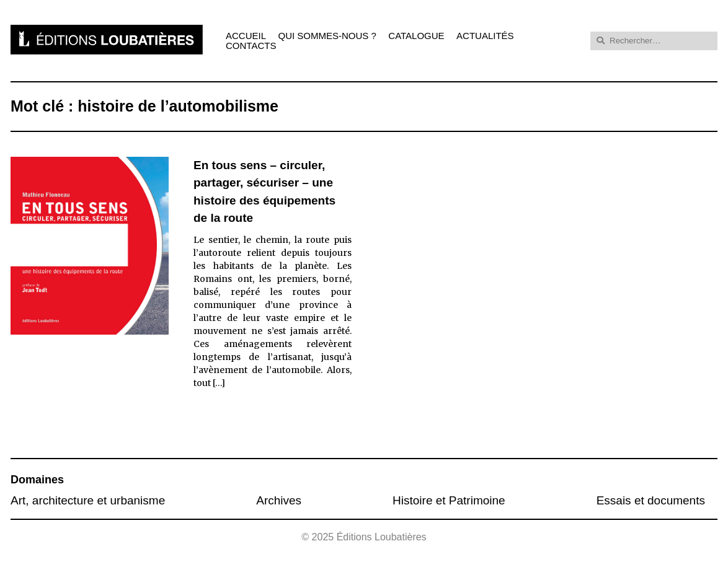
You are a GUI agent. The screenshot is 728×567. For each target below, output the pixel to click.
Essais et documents (651, 500)
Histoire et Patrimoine (449, 500)
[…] (219, 383)
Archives (279, 500)
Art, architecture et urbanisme (88, 500)
